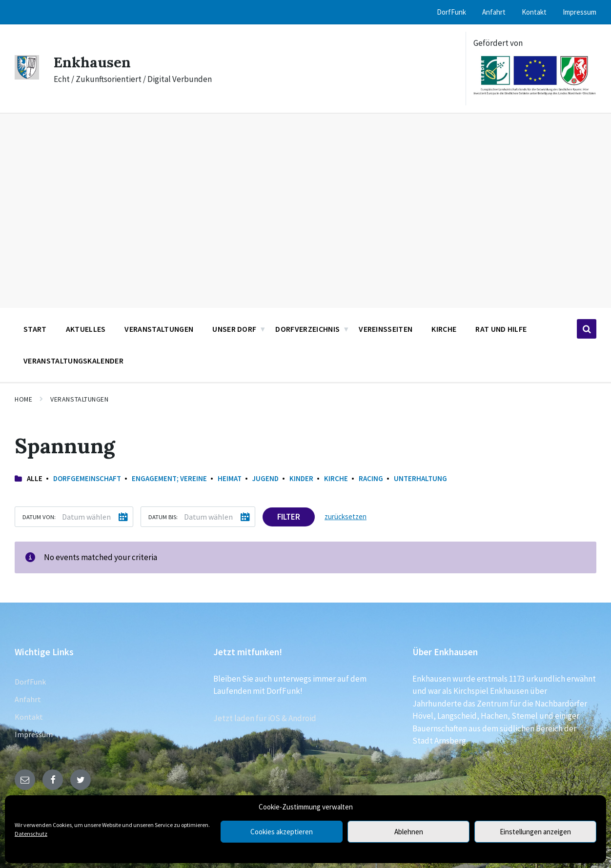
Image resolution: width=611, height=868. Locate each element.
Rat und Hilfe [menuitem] (501, 329)
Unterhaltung (420, 478)
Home (23, 399)
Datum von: (39, 517)
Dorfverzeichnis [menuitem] (307, 329)
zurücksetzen (346, 516)
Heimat (230, 478)
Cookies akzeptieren (282, 832)
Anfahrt (28, 699)
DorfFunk (30, 682)
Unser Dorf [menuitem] (234, 329)
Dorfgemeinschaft (87, 478)
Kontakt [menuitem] (534, 12)
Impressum (34, 734)
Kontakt (29, 717)
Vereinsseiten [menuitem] (386, 329)
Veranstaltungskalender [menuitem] (73, 361)
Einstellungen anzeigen (535, 832)
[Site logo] (27, 77)
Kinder (301, 478)
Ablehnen (409, 832)
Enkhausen (92, 62)
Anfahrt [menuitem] (494, 12)
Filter (289, 517)
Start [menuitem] (35, 329)
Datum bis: (163, 517)
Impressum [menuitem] (580, 12)
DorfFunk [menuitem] (451, 12)
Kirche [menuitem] (444, 329)
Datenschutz (31, 834)
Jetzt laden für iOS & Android (265, 718)
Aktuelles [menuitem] (86, 329)
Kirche (336, 478)
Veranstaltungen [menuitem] (159, 329)
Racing (371, 478)
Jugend (265, 478)
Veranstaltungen (79, 399)
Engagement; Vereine (169, 478)
